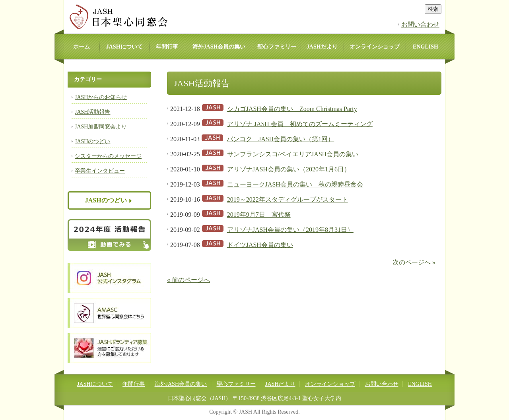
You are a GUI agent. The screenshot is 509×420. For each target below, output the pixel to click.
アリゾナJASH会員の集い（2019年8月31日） (290, 230)
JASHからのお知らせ (101, 97)
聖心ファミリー (277, 47)
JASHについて (124, 47)
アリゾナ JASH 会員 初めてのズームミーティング (300, 124)
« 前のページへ (188, 280)
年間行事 (167, 47)
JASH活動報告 (92, 112)
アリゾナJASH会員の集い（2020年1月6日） (289, 169)
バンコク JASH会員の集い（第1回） (280, 139)
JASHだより (322, 47)
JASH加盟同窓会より (101, 127)
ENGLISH (425, 47)
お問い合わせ (420, 24)
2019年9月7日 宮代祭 (259, 215)
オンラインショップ (375, 47)
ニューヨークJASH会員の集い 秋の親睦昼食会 (295, 184)
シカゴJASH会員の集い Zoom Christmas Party (292, 109)
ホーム (82, 47)
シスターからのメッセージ (108, 156)
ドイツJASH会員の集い (260, 245)
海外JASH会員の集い (219, 47)
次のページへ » (414, 262)
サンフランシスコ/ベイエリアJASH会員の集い (293, 154)
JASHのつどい (92, 141)
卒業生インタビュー (100, 171)
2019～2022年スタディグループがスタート (288, 199)
